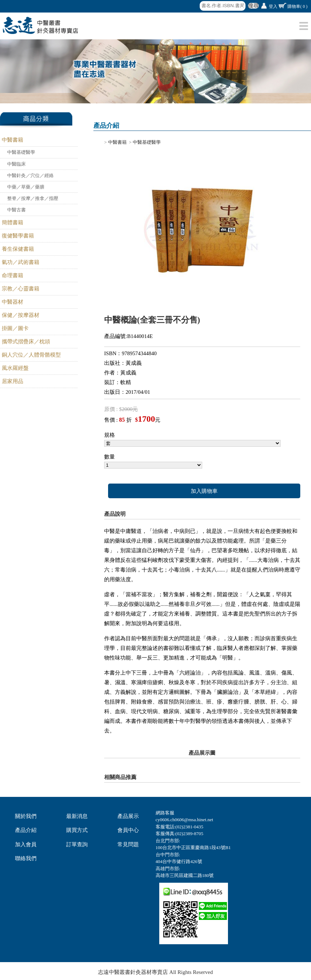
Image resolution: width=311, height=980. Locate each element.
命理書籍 (13, 275)
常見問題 (128, 844)
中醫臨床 (16, 164)
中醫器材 (13, 302)
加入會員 (26, 844)
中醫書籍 (13, 140)
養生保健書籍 (18, 249)
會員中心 (128, 830)
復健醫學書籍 (18, 236)
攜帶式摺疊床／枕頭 (26, 342)
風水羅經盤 (15, 368)
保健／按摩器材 (21, 315)
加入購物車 (204, 491)
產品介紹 (26, 830)
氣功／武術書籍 (21, 262)
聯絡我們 (26, 858)
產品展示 (128, 816)
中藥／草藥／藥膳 (26, 187)
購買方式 (77, 830)
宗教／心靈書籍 (21, 289)
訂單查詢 (77, 844)
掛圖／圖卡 (15, 328)
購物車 (297, 6)
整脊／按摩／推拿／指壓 (33, 198)
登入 (273, 6)
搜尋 (253, 6)
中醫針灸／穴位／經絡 (30, 175)
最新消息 (77, 816)
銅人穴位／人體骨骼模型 (31, 355)
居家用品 (13, 381)
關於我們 (26, 816)
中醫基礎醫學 (21, 152)
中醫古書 (16, 210)
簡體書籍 (13, 222)
